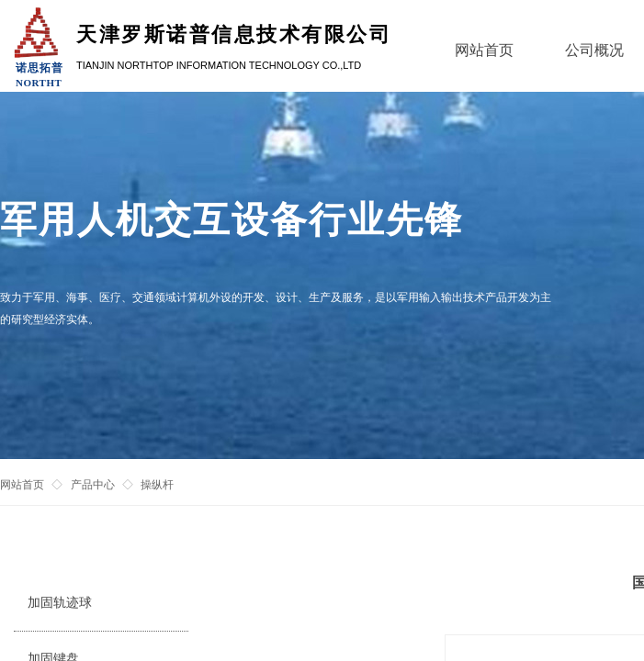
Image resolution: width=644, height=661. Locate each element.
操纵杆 (157, 485)
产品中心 (93, 485)
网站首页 (22, 485)
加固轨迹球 (60, 603)
